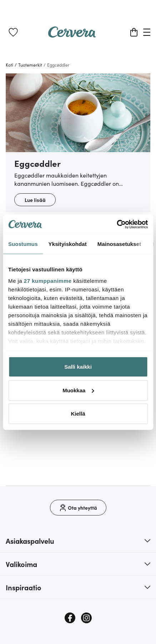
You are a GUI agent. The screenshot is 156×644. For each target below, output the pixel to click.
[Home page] (72, 35)
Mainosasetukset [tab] (119, 244)
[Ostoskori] (134, 32)
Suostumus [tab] (23, 244)
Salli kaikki (78, 367)
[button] (78, 541)
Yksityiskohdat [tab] (68, 244)
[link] (13, 32)
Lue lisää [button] (35, 200)
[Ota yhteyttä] (78, 508)
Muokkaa (78, 390)
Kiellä (78, 414)
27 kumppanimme (48, 280)
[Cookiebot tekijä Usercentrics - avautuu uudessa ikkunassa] (117, 224)
